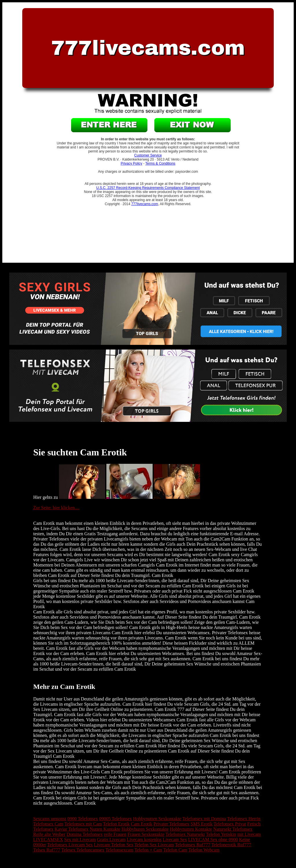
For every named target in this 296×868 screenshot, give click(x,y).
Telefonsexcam (120, 850)
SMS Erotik (201, 824)
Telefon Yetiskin (221, 834)
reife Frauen (115, 834)
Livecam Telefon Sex (114, 845)
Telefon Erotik (116, 824)
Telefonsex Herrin (244, 819)
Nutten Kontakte (105, 829)
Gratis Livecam (111, 840)
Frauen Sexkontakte (146, 834)
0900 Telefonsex (83, 819)
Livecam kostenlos (144, 840)
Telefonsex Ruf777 (193, 845)
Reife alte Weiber (49, 834)
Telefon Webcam (204, 850)
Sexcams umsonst (50, 819)
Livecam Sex (175, 840)
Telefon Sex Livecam (154, 845)
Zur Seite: (43, 508)
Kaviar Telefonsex (72, 829)
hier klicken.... (66, 508)
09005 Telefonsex (116, 819)
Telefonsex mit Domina (204, 819)
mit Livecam (249, 834)
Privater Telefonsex (171, 824)
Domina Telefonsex (85, 834)
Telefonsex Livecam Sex (70, 845)
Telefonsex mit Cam (83, 824)
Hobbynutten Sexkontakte (157, 819)
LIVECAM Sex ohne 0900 (213, 840)
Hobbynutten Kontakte (191, 829)
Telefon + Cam (148, 850)
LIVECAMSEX (48, 840)
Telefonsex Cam (48, 824)
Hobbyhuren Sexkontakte (145, 829)
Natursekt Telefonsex (233, 829)
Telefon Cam (175, 850)
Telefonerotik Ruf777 (231, 845)
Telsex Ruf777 (47, 850)
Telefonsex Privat (230, 824)
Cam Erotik (142, 824)
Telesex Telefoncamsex (83, 850)
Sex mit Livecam (80, 840)
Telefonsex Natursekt (185, 834)
